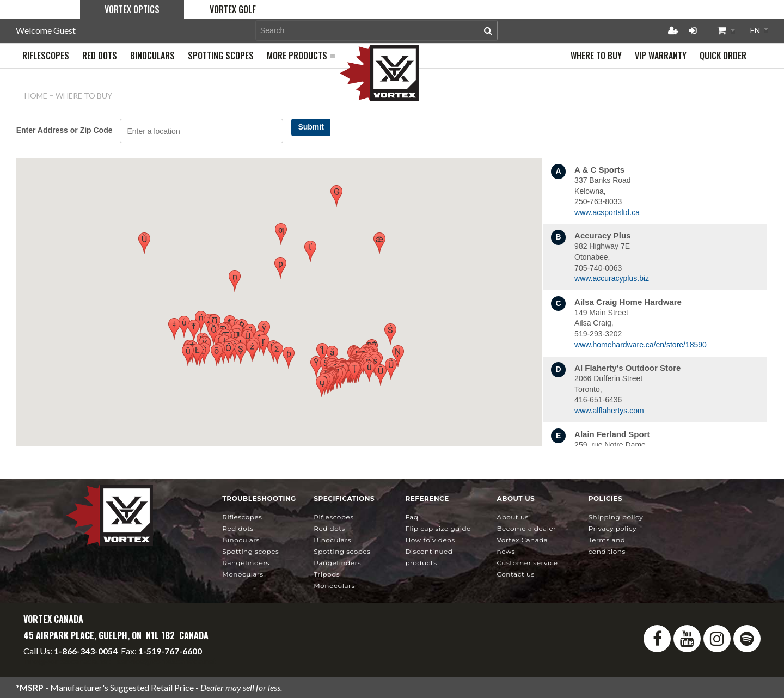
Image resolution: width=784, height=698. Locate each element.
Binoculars (241, 540)
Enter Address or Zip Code (65, 130)
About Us (513, 517)
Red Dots (238, 528)
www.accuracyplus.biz (612, 278)
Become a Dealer (527, 528)
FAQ (412, 517)
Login (693, 30)
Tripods (327, 574)
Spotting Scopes (250, 551)
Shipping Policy (616, 517)
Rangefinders (246, 563)
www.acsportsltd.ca (607, 212)
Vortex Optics (132, 9)
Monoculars (243, 574)
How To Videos (430, 540)
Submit (311, 127)
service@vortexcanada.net (167, 661)
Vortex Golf (233, 9)
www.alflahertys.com (609, 411)
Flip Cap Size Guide (438, 528)
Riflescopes (242, 517)
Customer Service (528, 563)
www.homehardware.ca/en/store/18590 (641, 345)
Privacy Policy (612, 528)
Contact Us (516, 574)
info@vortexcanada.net (67, 661)
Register (673, 30)
